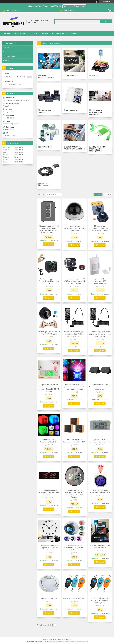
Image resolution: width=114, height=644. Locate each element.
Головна (7, 33)
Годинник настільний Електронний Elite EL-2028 (100, 491)
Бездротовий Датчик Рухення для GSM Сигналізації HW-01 (100, 281)
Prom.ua (68, 640)
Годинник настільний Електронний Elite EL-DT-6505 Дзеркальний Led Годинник (74, 494)
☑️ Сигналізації (44, 147)
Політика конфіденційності (79, 642)
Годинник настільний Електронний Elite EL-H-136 (100, 441)
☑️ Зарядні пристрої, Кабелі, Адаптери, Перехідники (98, 149)
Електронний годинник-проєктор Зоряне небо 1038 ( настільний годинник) (74, 387)
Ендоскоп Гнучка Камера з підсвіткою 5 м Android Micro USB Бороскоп (100, 334)
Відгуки (5, 52)
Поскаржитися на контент (61, 642)
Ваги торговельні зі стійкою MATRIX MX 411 (100, 546)
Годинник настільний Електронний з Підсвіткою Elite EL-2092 (74, 548)
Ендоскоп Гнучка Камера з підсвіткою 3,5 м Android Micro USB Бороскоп (74, 334)
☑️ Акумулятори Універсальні (44, 111)
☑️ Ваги (92, 75)
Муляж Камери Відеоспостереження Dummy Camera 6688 (74, 228)
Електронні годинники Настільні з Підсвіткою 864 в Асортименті (100, 387)
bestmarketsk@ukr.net (10, 124)
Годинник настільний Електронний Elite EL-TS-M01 (74, 441)
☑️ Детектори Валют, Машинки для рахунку (73, 148)
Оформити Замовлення (74, 6)
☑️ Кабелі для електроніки (43, 185)
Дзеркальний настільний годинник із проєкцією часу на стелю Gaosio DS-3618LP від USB (49, 388)
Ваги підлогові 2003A (49, 598)
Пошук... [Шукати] (106, 21)
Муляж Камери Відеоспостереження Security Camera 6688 (100, 228)
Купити (50, 244)
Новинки (74, 33)
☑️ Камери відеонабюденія (45, 76)
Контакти (44, 33)
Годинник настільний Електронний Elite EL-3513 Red (49, 492)
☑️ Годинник (69, 75)
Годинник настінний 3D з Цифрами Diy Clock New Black (49, 548)
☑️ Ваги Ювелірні (70, 110)
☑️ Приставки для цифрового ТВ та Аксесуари (97, 112)
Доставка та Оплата (59, 33)
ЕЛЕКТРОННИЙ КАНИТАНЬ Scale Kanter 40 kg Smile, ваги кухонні (100, 600)
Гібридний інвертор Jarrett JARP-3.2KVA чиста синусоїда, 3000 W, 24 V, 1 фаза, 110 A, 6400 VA (49, 229)
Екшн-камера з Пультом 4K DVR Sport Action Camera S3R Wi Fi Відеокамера (74, 281)
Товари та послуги (21, 33)
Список (109, 194)
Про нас (34, 33)
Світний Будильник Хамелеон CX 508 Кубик (49, 441)
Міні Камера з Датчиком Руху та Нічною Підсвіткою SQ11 (49, 281)
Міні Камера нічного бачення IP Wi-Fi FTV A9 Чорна (49, 333)
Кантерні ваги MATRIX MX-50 (74, 598)
